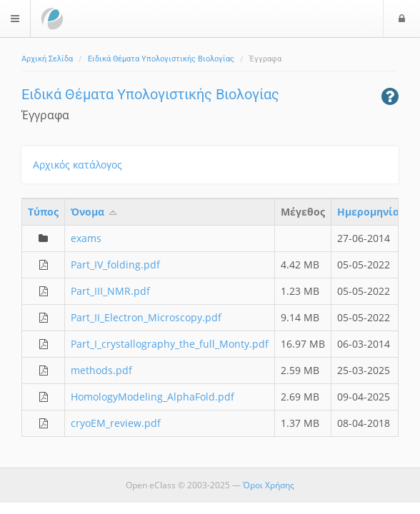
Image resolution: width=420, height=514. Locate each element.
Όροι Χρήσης (269, 485)
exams (86, 238)
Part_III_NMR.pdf (110, 291)
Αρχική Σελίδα (47, 59)
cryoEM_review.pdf (116, 423)
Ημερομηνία (368, 212)
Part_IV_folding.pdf (115, 264)
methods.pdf (101, 370)
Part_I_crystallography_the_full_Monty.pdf (170, 344)
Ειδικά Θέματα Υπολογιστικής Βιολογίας (161, 59)
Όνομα (95, 212)
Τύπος (43, 212)
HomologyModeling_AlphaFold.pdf (152, 397)
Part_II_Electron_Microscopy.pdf (146, 317)
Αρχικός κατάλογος (77, 165)
